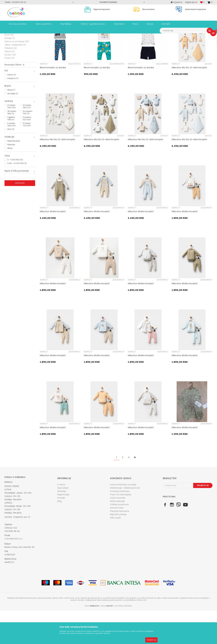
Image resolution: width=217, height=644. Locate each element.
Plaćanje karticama (120, 545)
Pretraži (20, 217)
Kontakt (61, 531)
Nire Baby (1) (13, 127)
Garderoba (49, 36)
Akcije (10, 182)
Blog (60, 535)
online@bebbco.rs (14, 572)
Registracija (63, 528)
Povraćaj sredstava (120, 525)
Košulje (10, 72)
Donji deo (11, 65)
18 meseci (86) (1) (12, 146)
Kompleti (11, 48)
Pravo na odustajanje (121, 528)
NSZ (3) (11, 163)
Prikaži (181, 41)
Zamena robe (117, 541)
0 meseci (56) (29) (11, 140)
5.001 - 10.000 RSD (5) (17, 197)
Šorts (9, 68)
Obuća (9, 85)
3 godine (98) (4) (11, 152)
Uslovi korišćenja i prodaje (123, 518)
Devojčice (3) (13, 112)
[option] (109, 2)
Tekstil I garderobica (32, 36)
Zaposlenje (63, 521)
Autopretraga (142, 41)
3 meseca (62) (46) (27, 152)
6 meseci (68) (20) (12, 158)
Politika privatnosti (119, 538)
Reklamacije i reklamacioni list (125, 521)
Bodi (9, 62)
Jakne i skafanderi (15, 78)
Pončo (9, 91)
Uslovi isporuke (118, 531)
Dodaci (10, 88)
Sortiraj (156, 41)
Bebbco (8, 36)
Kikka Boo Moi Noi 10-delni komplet (189, 101)
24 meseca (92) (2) (28, 146)
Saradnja (62, 525)
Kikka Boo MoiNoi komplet (53, 245)
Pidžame (11, 82)
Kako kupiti (115, 551)
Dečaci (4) (12, 108)
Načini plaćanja (117, 535)
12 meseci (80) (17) (27, 140)
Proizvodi (17, 36)
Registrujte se (191, 2)
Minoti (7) (11, 123)
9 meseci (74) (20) (27, 158)
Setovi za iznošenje (17, 75)
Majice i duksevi (15, 55)
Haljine (9, 58)
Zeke (9, 52)
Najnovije (11, 178)
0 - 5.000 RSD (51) (15, 193)
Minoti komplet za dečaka (53, 101)
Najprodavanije (14, 174)
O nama (61, 518)
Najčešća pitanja (118, 548)
